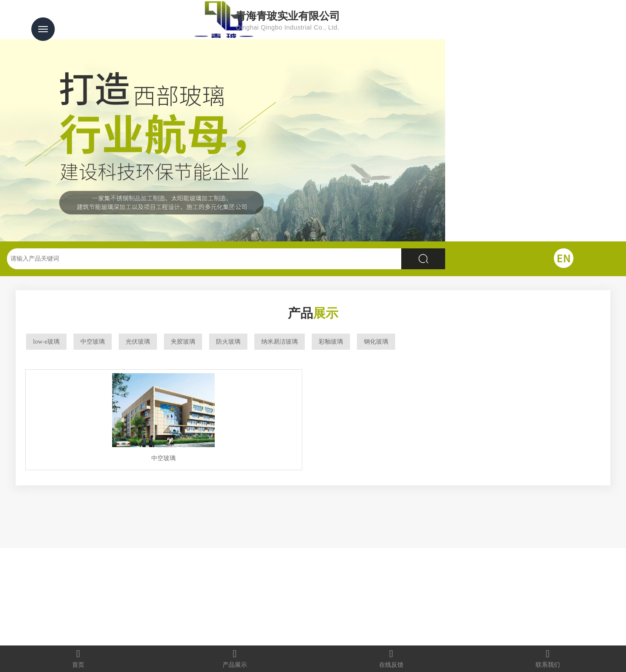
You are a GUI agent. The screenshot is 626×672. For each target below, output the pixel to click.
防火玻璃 (228, 341)
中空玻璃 (93, 341)
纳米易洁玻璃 (280, 341)
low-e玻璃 (46, 341)
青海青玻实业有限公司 (334, 21)
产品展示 (235, 659)
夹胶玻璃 (183, 341)
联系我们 (548, 659)
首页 (78, 659)
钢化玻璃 (376, 341)
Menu (43, 29)
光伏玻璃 (138, 341)
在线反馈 (391, 659)
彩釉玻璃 (331, 341)
